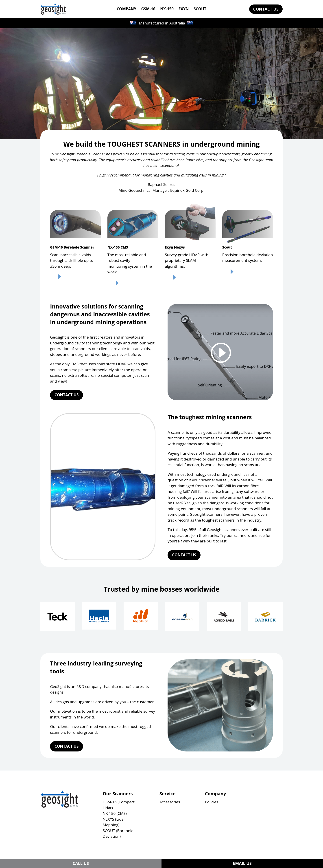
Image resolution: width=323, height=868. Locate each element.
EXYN (184, 9)
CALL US (81, 863)
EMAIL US (242, 863)
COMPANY (126, 9)
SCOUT (200, 9)
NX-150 (167, 9)
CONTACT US (266, 9)
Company (216, 794)
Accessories (170, 802)
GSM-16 (148, 9)
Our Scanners (118, 794)
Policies (212, 802)
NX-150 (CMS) (115, 813)
